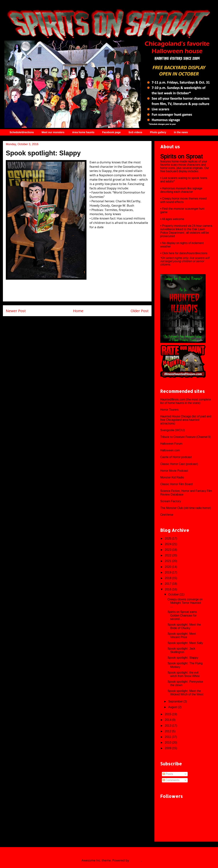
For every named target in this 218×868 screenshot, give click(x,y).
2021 (168, 561)
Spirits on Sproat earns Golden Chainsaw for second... (182, 615)
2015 (168, 714)
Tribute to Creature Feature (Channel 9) (185, 437)
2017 (168, 584)
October (174, 594)
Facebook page (111, 132)
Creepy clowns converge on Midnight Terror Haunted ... (185, 603)
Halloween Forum (171, 444)
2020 (168, 567)
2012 (168, 731)
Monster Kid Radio (172, 477)
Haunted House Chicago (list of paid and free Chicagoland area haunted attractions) (186, 420)
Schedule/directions (22, 132)
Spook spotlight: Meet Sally (185, 643)
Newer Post (16, 311)
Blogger (136, 860)
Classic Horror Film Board (176, 484)
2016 (168, 589)
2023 (168, 550)
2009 (168, 748)
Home (78, 311)
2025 (168, 538)
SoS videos (135, 132)
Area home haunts (83, 132)
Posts (168, 774)
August (173, 707)
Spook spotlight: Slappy (183, 658)
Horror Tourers (169, 410)
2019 (168, 572)
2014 (168, 720)
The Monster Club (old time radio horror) (186, 508)
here (172, 253)
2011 (168, 737)
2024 (168, 544)
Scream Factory (171, 501)
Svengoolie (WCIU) (172, 430)
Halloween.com (170, 450)
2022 (168, 555)
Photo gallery (158, 132)
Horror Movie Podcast (174, 471)
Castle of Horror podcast (176, 457)
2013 (168, 726)
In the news (181, 132)
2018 (168, 578)
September (176, 701)
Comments (171, 780)
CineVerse (167, 515)
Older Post (140, 311)
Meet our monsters (53, 132)
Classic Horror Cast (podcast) (179, 464)
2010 (168, 743)
